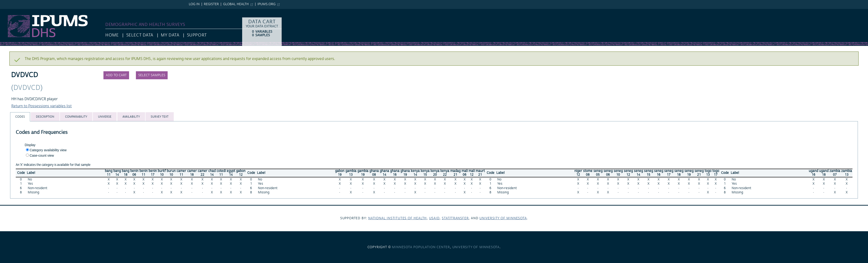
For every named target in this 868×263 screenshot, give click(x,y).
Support (197, 35)
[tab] (20, 117)
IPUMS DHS (10, 11)
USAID (434, 218)
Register (211, 4)
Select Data (140, 35)
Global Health (236, 4)
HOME (112, 35)
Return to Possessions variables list (41, 106)
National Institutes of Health (397, 218)
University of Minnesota (503, 218)
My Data (170, 35)
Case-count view (42, 155)
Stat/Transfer (455, 218)
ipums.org (266, 4)
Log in (194, 4)
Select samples (152, 75)
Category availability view (48, 150)
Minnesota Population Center (421, 247)
